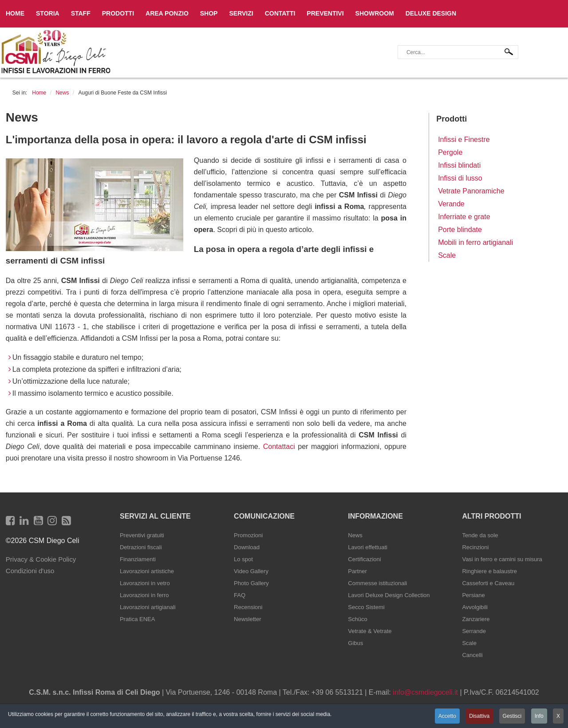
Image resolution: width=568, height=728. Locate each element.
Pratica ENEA (137, 619)
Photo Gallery (251, 583)
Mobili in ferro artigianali (475, 242)
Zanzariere (476, 619)
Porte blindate (460, 230)
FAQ (240, 595)
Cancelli (472, 655)
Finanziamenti (138, 559)
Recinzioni (475, 547)
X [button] (558, 716)
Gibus (355, 643)
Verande (451, 204)
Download (247, 547)
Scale (447, 255)
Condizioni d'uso (30, 571)
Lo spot (243, 559)
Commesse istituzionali (377, 583)
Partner (357, 571)
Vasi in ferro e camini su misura (502, 559)
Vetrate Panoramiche (471, 191)
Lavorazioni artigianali (148, 607)
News (355, 535)
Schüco (357, 619)
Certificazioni (364, 559)
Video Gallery (251, 571)
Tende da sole (480, 535)
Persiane (473, 595)
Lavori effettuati (368, 547)
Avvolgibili (475, 607)
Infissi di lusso (460, 178)
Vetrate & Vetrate (370, 631)
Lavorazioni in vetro (145, 583)
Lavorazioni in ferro (144, 595)
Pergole (450, 152)
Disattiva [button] (479, 716)
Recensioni (248, 607)
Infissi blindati (459, 165)
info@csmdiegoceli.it (425, 692)
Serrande (474, 631)
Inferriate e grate (464, 217)
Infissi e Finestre (464, 140)
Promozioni (248, 535)
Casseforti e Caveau (488, 583)
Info (539, 716)
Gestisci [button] (512, 716)
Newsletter (247, 619)
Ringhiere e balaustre (489, 571)
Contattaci (281, 447)
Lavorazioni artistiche (147, 571)
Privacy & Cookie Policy (41, 559)
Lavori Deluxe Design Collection (389, 595)
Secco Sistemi (366, 607)
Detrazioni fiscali (141, 547)
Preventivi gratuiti (142, 535)
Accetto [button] (447, 716)
